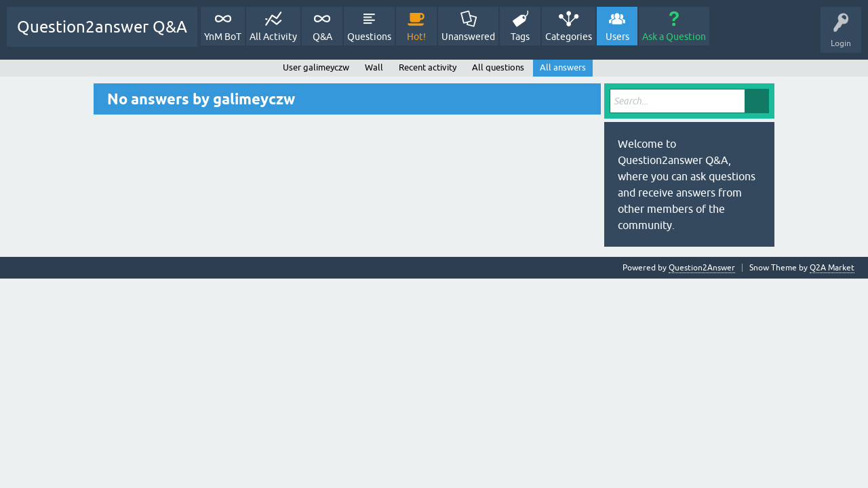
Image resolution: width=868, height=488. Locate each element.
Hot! (416, 37)
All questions (498, 67)
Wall (374, 67)
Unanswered (468, 37)
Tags (520, 37)
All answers (563, 67)
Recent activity (428, 67)
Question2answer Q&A (102, 27)
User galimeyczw (316, 67)
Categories (569, 37)
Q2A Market (832, 268)
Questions (369, 37)
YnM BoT (223, 37)
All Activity (273, 37)
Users (617, 37)
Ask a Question (674, 37)
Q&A (322, 37)
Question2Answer (702, 268)
